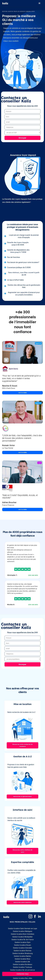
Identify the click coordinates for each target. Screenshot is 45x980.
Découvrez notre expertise (22, 902)
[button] (39, 3)
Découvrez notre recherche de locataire (22, 745)
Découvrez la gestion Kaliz (22, 797)
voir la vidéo (23, 393)
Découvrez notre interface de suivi (22, 851)
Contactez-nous (23, 974)
